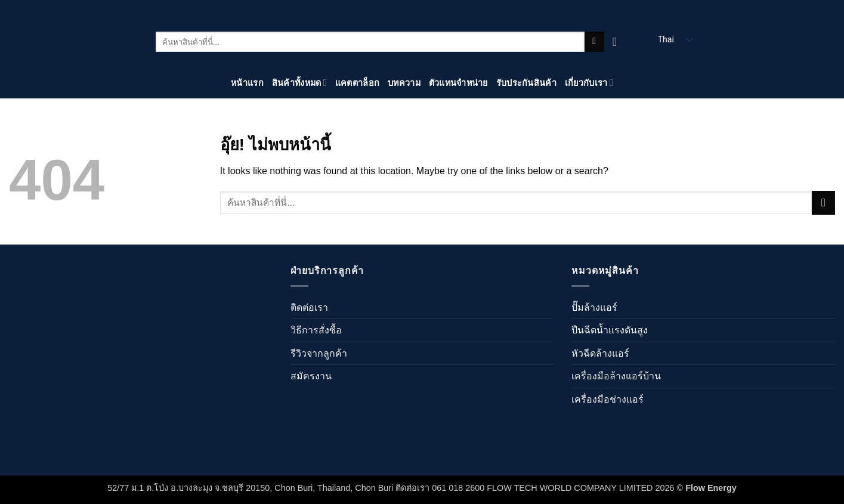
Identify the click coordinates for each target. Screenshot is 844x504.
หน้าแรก (247, 83)
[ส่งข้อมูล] (594, 42)
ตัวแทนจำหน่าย (458, 83)
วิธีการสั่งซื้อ (316, 330)
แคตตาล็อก (357, 83)
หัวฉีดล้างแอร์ (600, 353)
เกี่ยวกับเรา (589, 83)
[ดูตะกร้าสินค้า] (619, 42)
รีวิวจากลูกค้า (319, 353)
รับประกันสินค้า (526, 83)
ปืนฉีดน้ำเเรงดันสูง (610, 330)
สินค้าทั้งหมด (299, 83)
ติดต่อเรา (309, 307)
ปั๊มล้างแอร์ (594, 307)
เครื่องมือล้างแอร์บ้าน (616, 376)
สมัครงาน (311, 376)
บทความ (404, 83)
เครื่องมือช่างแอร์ (608, 399)
